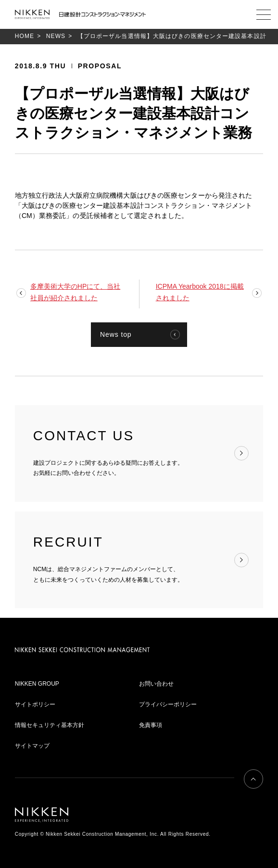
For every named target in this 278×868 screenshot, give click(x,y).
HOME (25, 36)
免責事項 (151, 725)
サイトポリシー (35, 704)
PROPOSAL (100, 66)
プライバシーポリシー (168, 704)
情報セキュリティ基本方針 (50, 725)
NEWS (56, 36)
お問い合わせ (156, 684)
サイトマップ (32, 746)
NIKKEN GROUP (37, 684)
